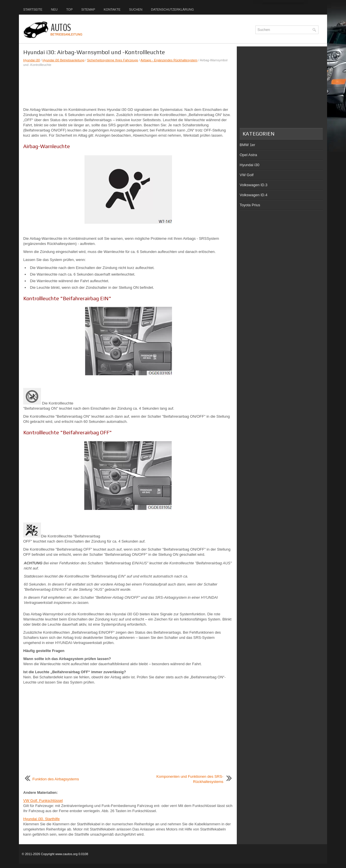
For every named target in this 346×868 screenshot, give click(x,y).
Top (69, 9)
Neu (54, 9)
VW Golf (247, 175)
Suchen (136, 9)
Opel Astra (248, 155)
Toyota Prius (250, 205)
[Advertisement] (128, 87)
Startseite (33, 9)
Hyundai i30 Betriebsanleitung (63, 60)
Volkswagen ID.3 (254, 185)
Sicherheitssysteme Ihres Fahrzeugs (113, 60)
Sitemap (88, 9)
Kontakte (112, 9)
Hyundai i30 (32, 60)
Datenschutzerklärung (173, 9)
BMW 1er (247, 145)
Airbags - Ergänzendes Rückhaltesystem (169, 60)
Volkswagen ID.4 (254, 195)
